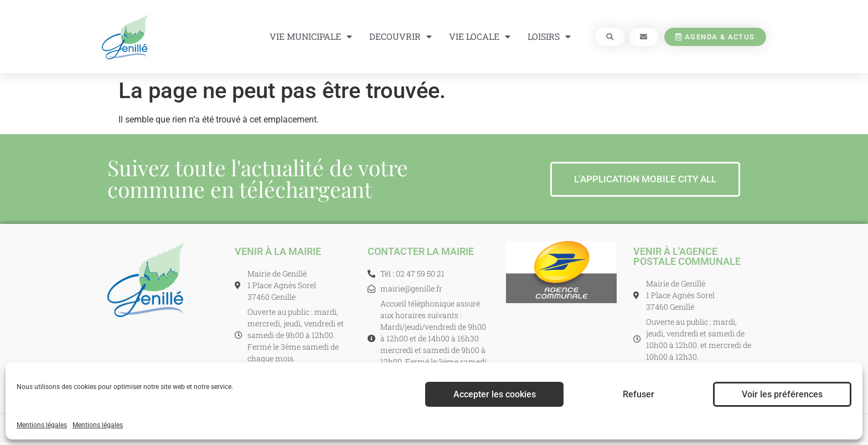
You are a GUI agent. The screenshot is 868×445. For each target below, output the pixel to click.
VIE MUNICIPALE (311, 37)
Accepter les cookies (494, 395)
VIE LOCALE (480, 37)
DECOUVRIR (401, 37)
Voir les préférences (782, 395)
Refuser (639, 395)
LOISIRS (549, 37)
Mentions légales (42, 425)
